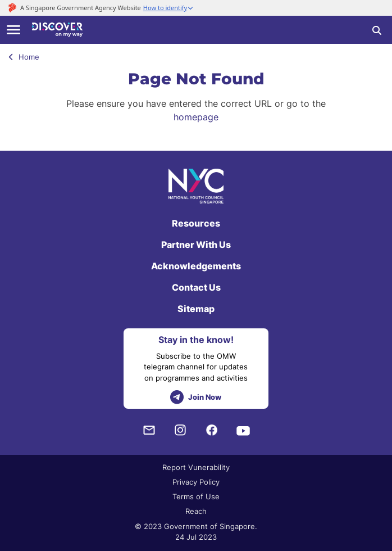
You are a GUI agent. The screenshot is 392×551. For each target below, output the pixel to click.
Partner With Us (196, 245)
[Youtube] (243, 430)
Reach (196, 511)
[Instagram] (180, 430)
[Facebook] (212, 430)
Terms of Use (196, 496)
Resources (196, 223)
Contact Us (196, 287)
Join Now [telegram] (196, 397)
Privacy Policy (196, 482)
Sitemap (196, 309)
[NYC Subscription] (149, 430)
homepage (196, 117)
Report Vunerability (196, 467)
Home (24, 57)
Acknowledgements (196, 266)
